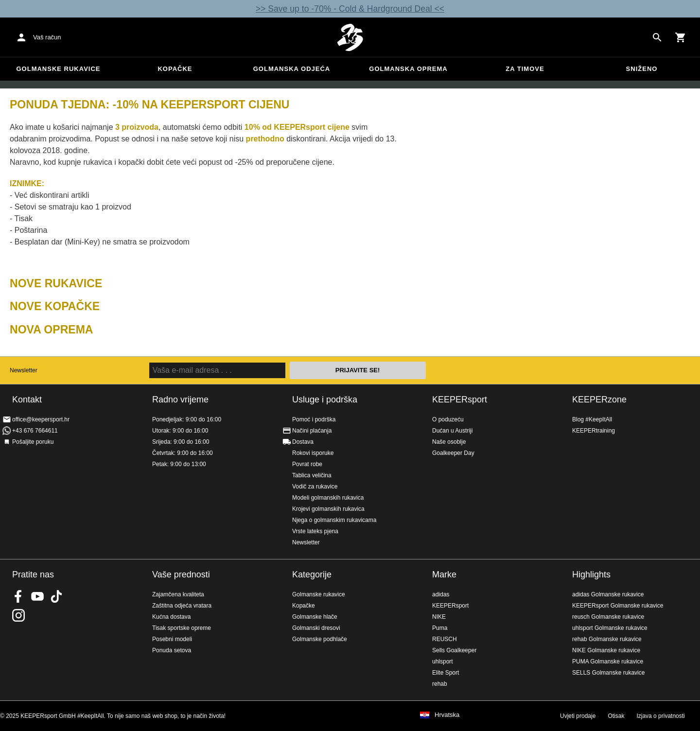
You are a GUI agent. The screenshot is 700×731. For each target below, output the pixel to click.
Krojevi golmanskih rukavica (328, 509)
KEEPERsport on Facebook (18, 596)
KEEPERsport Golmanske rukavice (618, 606)
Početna (350, 37)
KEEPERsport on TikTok (56, 596)
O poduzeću (448, 419)
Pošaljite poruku (33, 442)
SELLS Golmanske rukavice (608, 673)
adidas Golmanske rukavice (608, 594)
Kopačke (175, 69)
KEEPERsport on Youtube (37, 596)
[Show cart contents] (681, 37)
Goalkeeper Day (453, 453)
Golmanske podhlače (320, 639)
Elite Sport (446, 673)
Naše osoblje (449, 442)
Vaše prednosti (181, 574)
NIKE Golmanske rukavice (606, 650)
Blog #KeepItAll (592, 419)
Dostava (303, 442)
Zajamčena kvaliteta (178, 594)
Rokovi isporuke (313, 453)
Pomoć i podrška (314, 419)
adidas (441, 594)
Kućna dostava (171, 617)
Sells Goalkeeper (454, 650)
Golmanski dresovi (316, 628)
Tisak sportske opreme (182, 628)
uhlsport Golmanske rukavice (610, 628)
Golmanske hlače (315, 617)
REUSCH (445, 639)
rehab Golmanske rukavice (607, 639)
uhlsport (443, 661)
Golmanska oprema (408, 69)
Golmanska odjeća (292, 69)
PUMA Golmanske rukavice (608, 661)
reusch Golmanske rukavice (608, 617)
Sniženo (642, 69)
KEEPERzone (599, 400)
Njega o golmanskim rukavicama (334, 520)
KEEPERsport (460, 400)
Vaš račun (47, 37)
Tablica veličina (312, 475)
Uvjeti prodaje (578, 716)
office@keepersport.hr (41, 419)
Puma (440, 628)
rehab (440, 684)
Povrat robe (307, 464)
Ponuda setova (172, 650)
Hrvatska (447, 715)
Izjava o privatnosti (660, 716)
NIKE (439, 617)
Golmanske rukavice (58, 69)
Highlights (591, 574)
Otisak (616, 716)
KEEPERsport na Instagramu (18, 615)
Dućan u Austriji (452, 431)
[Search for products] (657, 37)
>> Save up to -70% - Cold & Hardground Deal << (350, 9)
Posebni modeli (172, 639)
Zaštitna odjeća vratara (182, 606)
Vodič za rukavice (315, 487)
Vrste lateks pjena (315, 531)
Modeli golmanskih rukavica (328, 498)
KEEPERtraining (594, 431)
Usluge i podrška (325, 400)
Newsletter (24, 370)
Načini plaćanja (312, 431)
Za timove (525, 69)
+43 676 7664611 (35, 431)
